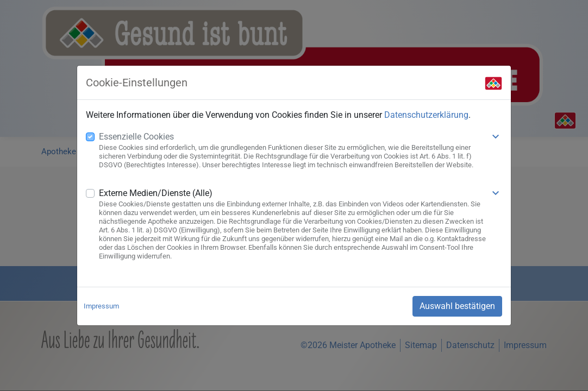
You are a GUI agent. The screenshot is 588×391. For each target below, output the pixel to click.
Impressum (101, 306)
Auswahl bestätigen (457, 306)
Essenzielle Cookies (136, 137)
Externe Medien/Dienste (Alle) (156, 193)
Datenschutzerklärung (426, 115)
